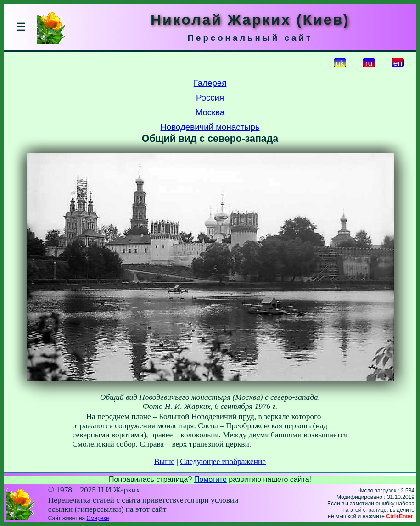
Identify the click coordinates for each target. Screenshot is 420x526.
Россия (210, 98)
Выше (164, 462)
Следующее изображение (223, 462)
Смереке (98, 518)
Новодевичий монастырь (210, 127)
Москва (210, 112)
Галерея (210, 83)
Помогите (210, 479)
